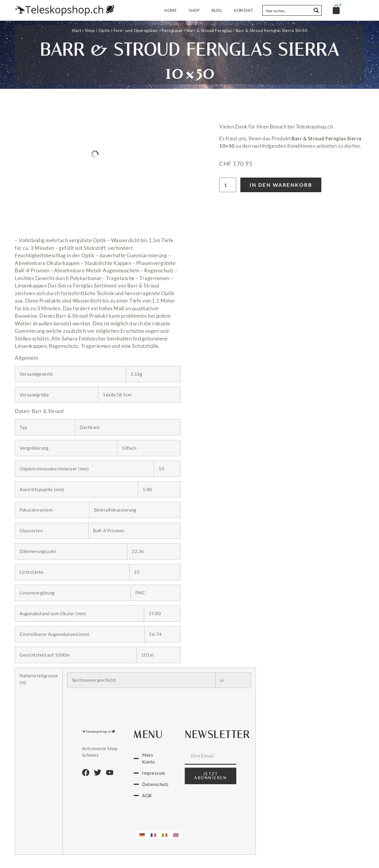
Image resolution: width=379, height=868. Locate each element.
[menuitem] (142, 835)
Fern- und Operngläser (136, 30)
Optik (104, 30)
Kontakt (244, 10)
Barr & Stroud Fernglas (209, 30)
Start (77, 30)
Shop (194, 10)
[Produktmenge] (228, 185)
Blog (217, 10)
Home (171, 10)
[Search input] (287, 10)
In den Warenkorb (281, 185)
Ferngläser (172, 30)
